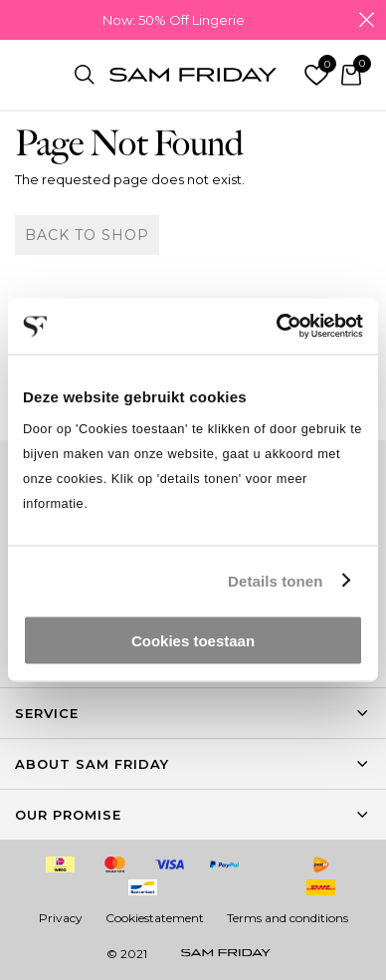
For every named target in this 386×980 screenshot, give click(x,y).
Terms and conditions (288, 918)
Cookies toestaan (193, 641)
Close (366, 20)
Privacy (61, 918)
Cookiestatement (155, 918)
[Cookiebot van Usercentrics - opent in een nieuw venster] (277, 327)
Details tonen (275, 580)
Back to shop (87, 235)
